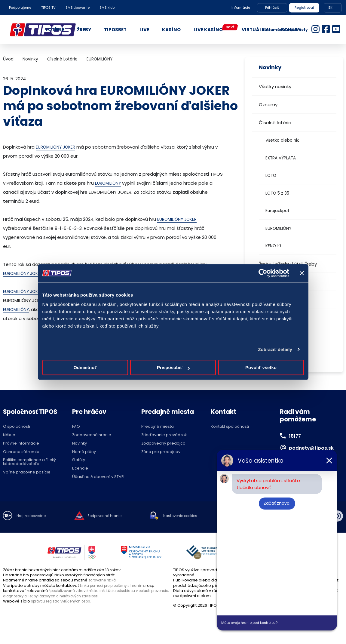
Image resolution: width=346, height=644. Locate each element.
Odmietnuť (85, 367)
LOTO (271, 176)
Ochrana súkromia (21, 452)
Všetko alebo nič (282, 140)
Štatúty (79, 460)
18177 (296, 436)
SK (330, 8)
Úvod (8, 59)
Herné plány (84, 452)
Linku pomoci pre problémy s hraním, (116, 585)
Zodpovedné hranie (92, 435)
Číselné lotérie (275, 123)
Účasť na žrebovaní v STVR (98, 477)
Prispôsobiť (173, 367)
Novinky (30, 59)
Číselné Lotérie (62, 59)
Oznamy (268, 105)
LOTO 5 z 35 (277, 193)
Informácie (241, 8)
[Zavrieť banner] (302, 273)
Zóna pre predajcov (161, 452)
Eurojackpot (277, 211)
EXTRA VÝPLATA (281, 158)
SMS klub (107, 8)
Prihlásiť (272, 8)
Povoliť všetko (261, 367)
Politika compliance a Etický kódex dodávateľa (29, 462)
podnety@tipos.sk (316, 448)
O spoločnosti (17, 427)
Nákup (9, 435)
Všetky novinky (275, 86)
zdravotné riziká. (104, 580)
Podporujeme (20, 8)
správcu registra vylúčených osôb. (64, 601)
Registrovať (304, 8)
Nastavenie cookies (192, 516)
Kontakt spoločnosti (230, 427)
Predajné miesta (158, 427)
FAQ (76, 427)
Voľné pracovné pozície (27, 472)
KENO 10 (273, 246)
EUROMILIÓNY (278, 228)
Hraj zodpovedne (34, 516)
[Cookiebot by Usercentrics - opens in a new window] (263, 273)
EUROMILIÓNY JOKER (57, 147)
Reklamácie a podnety (285, 30)
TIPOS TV (48, 8)
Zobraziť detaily (275, 349)
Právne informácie (21, 444)
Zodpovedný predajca (163, 444)
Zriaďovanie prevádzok (164, 435)
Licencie (80, 468)
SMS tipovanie (78, 8)
